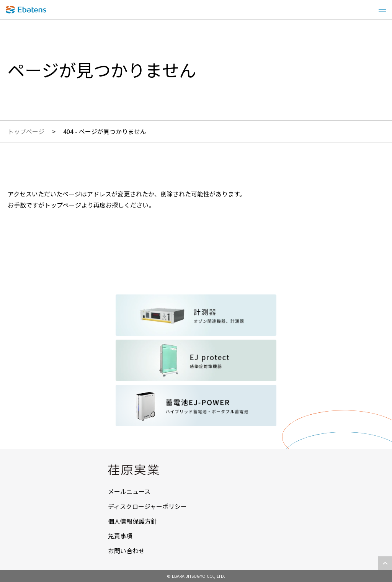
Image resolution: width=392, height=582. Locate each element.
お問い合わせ (126, 551)
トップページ (26, 131)
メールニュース (129, 491)
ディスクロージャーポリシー (147, 506)
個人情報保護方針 (132, 521)
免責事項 (120, 536)
